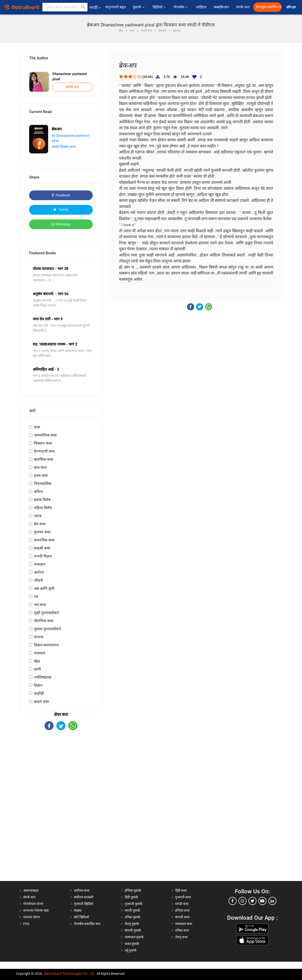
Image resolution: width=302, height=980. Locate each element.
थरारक (39, 637)
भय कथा (40, 605)
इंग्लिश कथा (182, 910)
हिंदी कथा (181, 890)
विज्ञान (38, 685)
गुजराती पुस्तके (134, 904)
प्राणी (37, 669)
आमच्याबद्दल (31, 890)
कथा (37, 427)
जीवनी (38, 580)
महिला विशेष (43, 508)
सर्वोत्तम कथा (82, 890)
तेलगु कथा (181, 937)
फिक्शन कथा (43, 443)
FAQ (26, 924)
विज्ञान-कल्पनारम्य (46, 645)
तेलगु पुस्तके (132, 924)
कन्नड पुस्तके (132, 944)
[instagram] (243, 901)
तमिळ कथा (182, 930)
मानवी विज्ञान (43, 556)
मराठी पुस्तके (132, 910)
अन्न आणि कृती (44, 589)
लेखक (78, 910)
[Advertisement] (61, 810)
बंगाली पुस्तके (133, 930)
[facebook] (233, 901)
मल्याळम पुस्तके (134, 937)
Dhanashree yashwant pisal (70, 77)
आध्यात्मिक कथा (45, 435)
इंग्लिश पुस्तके (133, 890)
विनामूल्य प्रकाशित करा (269, 7)
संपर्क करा (243, 7)
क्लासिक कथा (43, 459)
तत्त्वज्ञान (40, 564)
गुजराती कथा (183, 897)
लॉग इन (292, 7)
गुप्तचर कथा (42, 532)
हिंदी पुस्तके (131, 897)
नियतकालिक (43, 484)
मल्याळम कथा (184, 924)
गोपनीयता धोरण (33, 904)
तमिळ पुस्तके (133, 917)
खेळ (37, 661)
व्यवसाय (40, 653)
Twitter (61, 210)
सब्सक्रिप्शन (221, 7)
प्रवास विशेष (42, 500)
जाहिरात (201, 7)
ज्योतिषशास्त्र (43, 677)
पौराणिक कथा (44, 621)
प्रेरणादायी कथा (44, 451)
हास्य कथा (41, 476)
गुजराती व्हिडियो (84, 904)
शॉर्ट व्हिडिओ (81, 917)
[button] (83, 7)
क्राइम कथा (41, 702)
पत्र (36, 597)
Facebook (61, 195)
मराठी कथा (182, 904)
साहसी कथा (42, 548)
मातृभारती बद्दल (115, 7)
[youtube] (262, 901)
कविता (38, 492)
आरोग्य (39, 572)
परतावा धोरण (32, 917)
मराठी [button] (95, 7)
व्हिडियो (160, 7)
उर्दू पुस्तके (131, 950)
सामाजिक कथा (44, 540)
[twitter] (252, 901)
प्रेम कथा (40, 524)
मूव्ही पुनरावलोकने (46, 613)
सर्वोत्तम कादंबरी (84, 897)
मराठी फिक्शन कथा (64, 147)
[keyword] (65, 7)
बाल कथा (40, 467)
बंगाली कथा (182, 917)
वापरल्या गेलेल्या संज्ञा (36, 910)
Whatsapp (61, 224)
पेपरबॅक (181, 7)
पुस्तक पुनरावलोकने (47, 629)
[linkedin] (272, 901)
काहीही (39, 694)
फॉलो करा (73, 87)
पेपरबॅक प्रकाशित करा (87, 924)
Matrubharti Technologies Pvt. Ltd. (70, 974)
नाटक (38, 516)
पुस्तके (139, 7)
